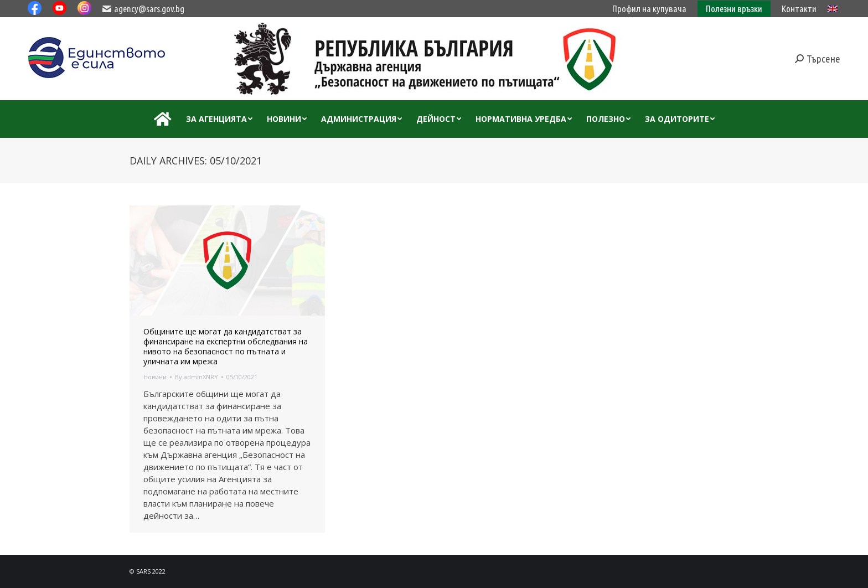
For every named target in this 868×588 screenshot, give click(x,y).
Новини (155, 377)
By (197, 377)
